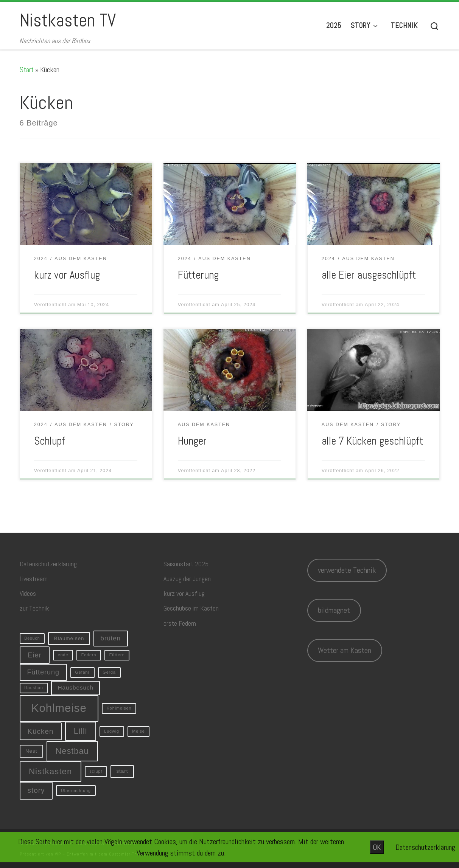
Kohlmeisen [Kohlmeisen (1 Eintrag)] (119, 708)
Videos (28, 593)
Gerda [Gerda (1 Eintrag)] (109, 672)
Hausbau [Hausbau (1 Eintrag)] (34, 688)
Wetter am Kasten (345, 650)
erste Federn (180, 623)
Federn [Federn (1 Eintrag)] (89, 655)
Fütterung (198, 275)
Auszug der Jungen (187, 579)
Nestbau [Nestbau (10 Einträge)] (72, 751)
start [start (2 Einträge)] (122, 771)
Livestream (34, 579)
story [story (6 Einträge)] (36, 790)
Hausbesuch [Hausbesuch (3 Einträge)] (76, 687)
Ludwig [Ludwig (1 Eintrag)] (112, 731)
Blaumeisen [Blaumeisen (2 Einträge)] (69, 638)
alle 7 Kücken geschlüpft (372, 441)
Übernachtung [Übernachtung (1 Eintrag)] (76, 790)
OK (377, 847)
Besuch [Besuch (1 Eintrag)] (32, 638)
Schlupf (50, 441)
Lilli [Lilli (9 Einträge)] (81, 731)
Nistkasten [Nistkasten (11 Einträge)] (51, 771)
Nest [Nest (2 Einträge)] (31, 751)
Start (27, 70)
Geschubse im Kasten (191, 608)
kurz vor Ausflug (67, 275)
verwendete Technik (347, 570)
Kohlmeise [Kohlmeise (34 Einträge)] (59, 708)
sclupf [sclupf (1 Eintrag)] (96, 771)
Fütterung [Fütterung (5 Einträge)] (43, 672)
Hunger (192, 441)
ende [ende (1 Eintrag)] (63, 655)
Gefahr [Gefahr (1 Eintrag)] (82, 672)
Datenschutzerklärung (48, 564)
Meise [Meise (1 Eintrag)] (138, 731)
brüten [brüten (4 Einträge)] (111, 638)
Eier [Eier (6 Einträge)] (34, 655)
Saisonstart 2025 (186, 564)
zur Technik (34, 608)
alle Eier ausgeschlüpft (369, 275)
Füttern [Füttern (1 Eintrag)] (117, 655)
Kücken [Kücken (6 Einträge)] (40, 731)
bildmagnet (334, 610)
